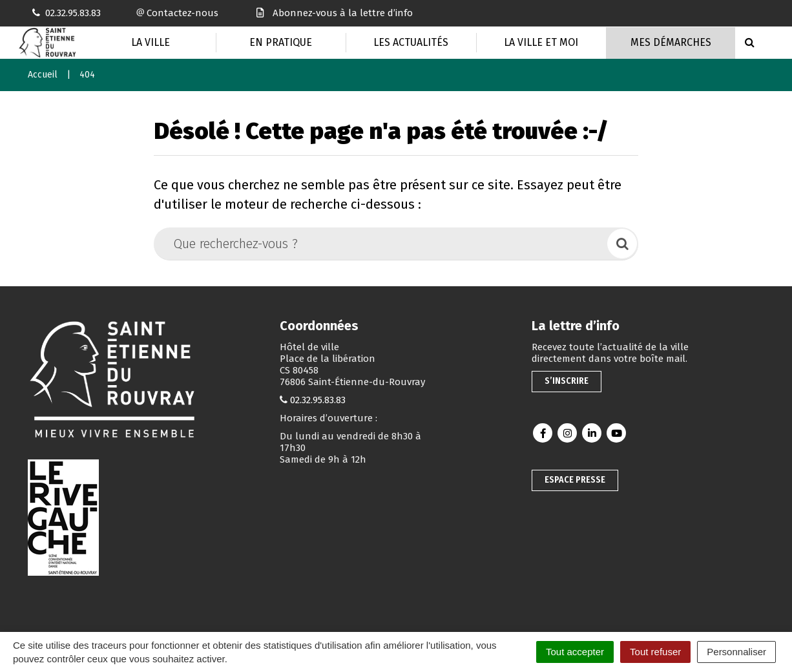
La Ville (151, 42)
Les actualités (411, 42)
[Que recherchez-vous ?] (381, 244)
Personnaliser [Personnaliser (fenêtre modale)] (736, 652)
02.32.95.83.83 (318, 400)
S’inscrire (567, 381)
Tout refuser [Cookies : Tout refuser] (655, 652)
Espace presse (575, 480)
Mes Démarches (671, 42)
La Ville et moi (541, 42)
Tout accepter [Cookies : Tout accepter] (575, 652)
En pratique (281, 42)
